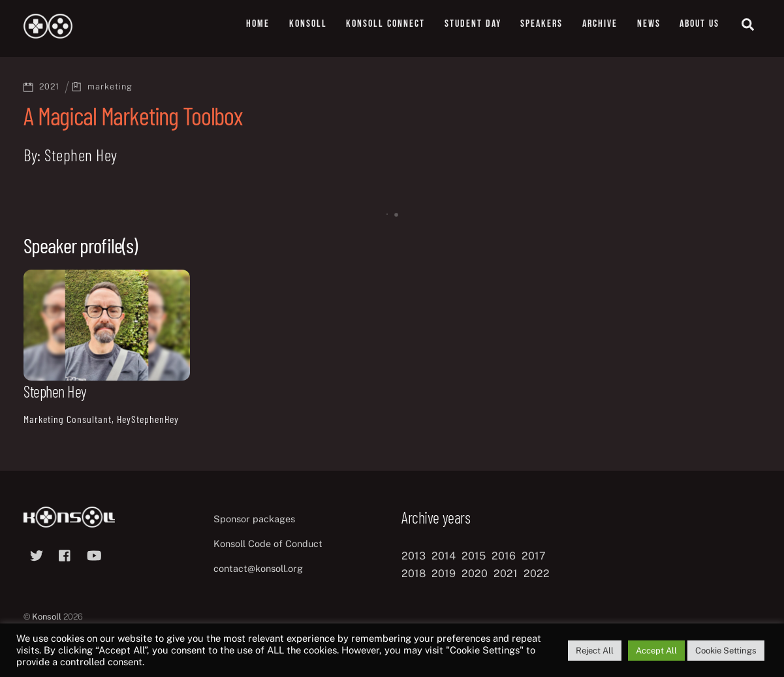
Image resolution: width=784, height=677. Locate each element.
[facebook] (65, 554)
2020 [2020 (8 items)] (475, 574)
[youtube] (94, 554)
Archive (600, 24)
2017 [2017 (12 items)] (534, 556)
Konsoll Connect (385, 24)
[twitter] (37, 554)
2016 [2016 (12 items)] (504, 556)
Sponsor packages (254, 519)
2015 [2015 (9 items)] (474, 556)
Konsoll (308, 24)
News (649, 24)
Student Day (473, 24)
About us (699, 24)
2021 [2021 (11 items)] (506, 574)
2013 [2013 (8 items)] (414, 556)
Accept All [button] (656, 651)
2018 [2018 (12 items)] (414, 574)
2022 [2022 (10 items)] (537, 574)
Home (258, 24)
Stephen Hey (55, 391)
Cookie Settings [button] (726, 651)
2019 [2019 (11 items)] (444, 574)
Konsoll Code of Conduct (268, 543)
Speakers (541, 24)
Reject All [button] (595, 651)
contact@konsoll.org (258, 568)
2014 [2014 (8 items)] (444, 556)
